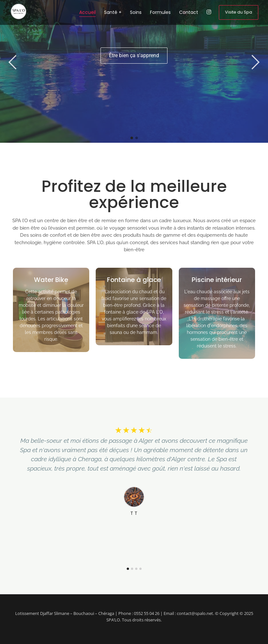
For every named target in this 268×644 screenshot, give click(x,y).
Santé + (113, 12)
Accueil (87, 12)
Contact (189, 12)
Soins (136, 12)
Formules (160, 12)
